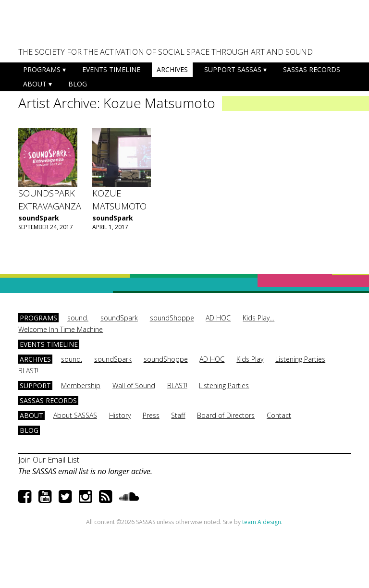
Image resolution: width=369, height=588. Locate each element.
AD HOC (218, 318)
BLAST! (28, 371)
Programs (42, 69)
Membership (81, 386)
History (120, 415)
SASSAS (66, 27)
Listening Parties (300, 359)
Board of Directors (226, 415)
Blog (78, 84)
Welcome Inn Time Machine (61, 329)
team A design (262, 522)
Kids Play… (258, 318)
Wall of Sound (134, 386)
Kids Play (250, 359)
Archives (172, 69)
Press (151, 415)
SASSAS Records (312, 69)
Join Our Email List (49, 460)
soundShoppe (172, 318)
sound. (78, 318)
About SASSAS (75, 415)
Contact (279, 415)
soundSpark (39, 218)
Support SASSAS (233, 69)
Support (35, 386)
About (35, 84)
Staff (178, 415)
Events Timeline (111, 69)
